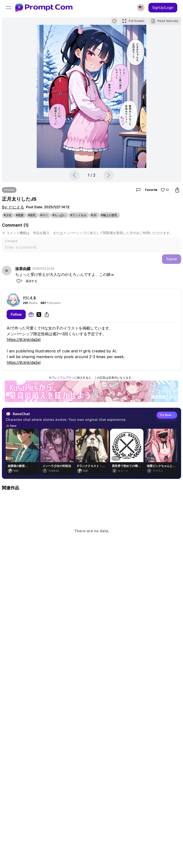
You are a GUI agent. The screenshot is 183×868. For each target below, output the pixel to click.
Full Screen (133, 21)
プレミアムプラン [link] (63, 378)
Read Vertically (165, 21)
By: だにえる (13, 207)
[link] (44, 8)
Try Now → (167, 415)
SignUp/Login (163, 8)
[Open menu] (9, 8)
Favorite (158, 190)
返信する (31, 281)
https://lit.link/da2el (24, 340)
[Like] (19, 281)
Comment (11, 241)
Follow (16, 314)
